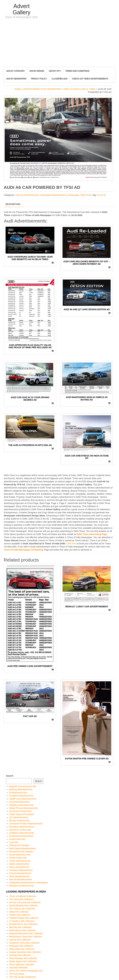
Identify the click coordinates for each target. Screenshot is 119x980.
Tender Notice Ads (18, 858)
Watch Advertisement (19, 864)
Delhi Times (89, 89)
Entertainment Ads (18, 793)
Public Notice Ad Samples (22, 814)
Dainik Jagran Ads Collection (23, 961)
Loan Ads (14, 842)
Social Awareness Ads (20, 855)
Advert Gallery (22, 9)
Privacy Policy (39, 79)
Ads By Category (15, 71)
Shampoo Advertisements (22, 886)
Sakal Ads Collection (19, 912)
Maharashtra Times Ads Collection (26, 937)
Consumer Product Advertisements (26, 824)
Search (10, 776)
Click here (71, 544)
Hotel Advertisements (19, 802)
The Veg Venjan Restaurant (22, 977)
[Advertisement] (59, 44)
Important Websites (18, 968)
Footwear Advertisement (21, 870)
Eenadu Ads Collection (20, 955)
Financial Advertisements (21, 836)
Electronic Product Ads (20, 830)
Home (18, 89)
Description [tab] (13, 204)
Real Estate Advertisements (22, 848)
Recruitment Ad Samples (21, 852)
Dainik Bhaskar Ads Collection (24, 906)
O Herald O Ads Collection (22, 921)
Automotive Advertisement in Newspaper (60, 195)
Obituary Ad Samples (19, 845)
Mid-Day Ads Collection (20, 927)
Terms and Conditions (77, 71)
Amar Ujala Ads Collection (22, 964)
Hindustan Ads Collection (21, 946)
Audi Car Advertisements (27, 195)
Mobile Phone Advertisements (23, 808)
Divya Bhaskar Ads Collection (23, 958)
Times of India (71, 89)
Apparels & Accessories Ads (23, 786)
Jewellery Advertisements (21, 805)
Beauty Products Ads (19, 820)
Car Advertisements (19, 817)
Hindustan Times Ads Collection (24, 943)
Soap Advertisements (19, 876)
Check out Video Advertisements (90, 79)
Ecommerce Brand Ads (20, 811)
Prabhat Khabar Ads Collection (24, 918)
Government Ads (17, 839)
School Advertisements (20, 873)
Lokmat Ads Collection (20, 940)
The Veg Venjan (17, 974)
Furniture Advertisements (21, 796)
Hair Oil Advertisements (20, 879)
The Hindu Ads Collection (21, 899)
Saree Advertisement (19, 867)
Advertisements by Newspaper (42, 89)
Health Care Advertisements (23, 799)
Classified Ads (59, 79)
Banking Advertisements (21, 789)
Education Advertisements (22, 827)
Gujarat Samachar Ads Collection (25, 952)
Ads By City (55, 71)
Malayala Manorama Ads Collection (26, 933)
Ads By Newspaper (16, 79)
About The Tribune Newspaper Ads (26, 971)
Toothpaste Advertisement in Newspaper (29, 883)
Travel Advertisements (20, 861)
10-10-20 (101, 195)
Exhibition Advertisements (22, 833)
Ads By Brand (37, 71)
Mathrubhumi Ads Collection (23, 930)
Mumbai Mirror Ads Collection (23, 924)
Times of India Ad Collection (23, 896)
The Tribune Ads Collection (22, 909)
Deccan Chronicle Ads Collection (25, 902)
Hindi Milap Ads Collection (22, 949)
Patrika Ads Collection (20, 915)
